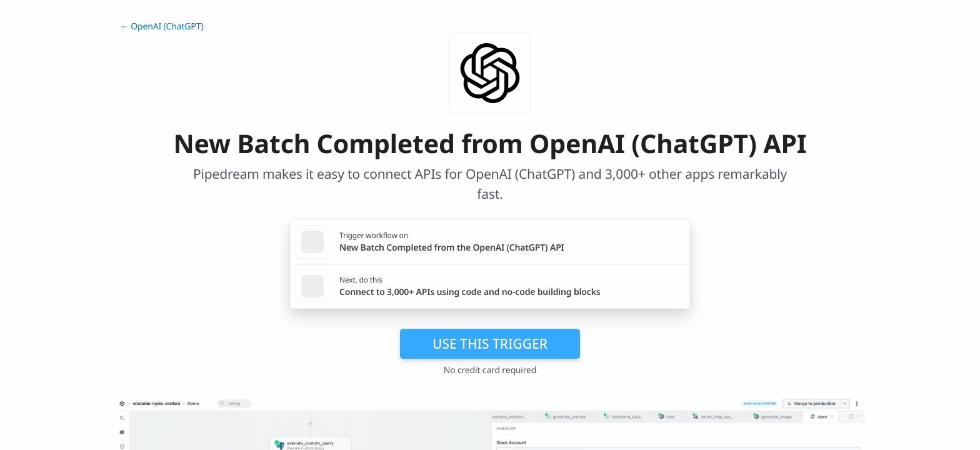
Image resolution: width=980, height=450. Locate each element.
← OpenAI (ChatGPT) (162, 27)
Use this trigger (490, 344)
